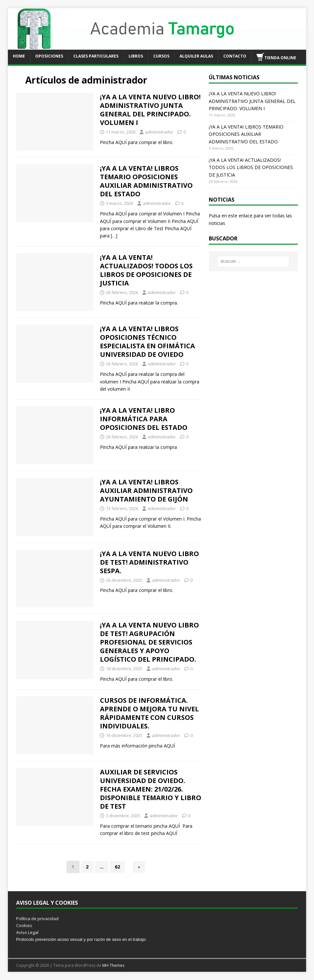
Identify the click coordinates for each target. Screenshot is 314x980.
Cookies (24, 925)
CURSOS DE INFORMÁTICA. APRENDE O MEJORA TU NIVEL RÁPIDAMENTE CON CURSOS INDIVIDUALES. (149, 713)
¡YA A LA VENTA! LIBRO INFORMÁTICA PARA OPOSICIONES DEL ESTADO (144, 419)
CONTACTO (235, 56)
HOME (19, 56)
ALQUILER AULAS (196, 56)
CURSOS (161, 56)
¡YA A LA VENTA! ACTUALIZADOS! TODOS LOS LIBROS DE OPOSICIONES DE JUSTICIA (146, 270)
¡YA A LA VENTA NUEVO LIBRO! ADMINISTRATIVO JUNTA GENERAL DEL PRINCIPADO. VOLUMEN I (150, 110)
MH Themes (113, 965)
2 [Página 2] (87, 867)
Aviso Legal (27, 932)
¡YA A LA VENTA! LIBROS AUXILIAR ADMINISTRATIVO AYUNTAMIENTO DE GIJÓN (146, 490)
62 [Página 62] (117, 867)
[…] (114, 236)
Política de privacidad (37, 919)
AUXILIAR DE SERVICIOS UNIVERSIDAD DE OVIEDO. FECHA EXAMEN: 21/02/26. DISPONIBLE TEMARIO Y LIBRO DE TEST (151, 789)
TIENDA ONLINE (276, 57)
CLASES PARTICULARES (96, 56)
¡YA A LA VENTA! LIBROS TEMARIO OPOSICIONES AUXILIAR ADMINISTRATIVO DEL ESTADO (146, 181)
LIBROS (136, 56)
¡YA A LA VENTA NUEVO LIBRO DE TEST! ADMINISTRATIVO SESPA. (149, 562)
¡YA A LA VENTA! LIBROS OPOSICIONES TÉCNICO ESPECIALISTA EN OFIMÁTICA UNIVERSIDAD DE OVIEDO (147, 342)
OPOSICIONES (49, 56)
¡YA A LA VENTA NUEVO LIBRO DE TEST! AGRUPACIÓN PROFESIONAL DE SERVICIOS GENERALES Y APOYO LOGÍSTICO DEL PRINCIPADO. (149, 642)
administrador (159, 132)
